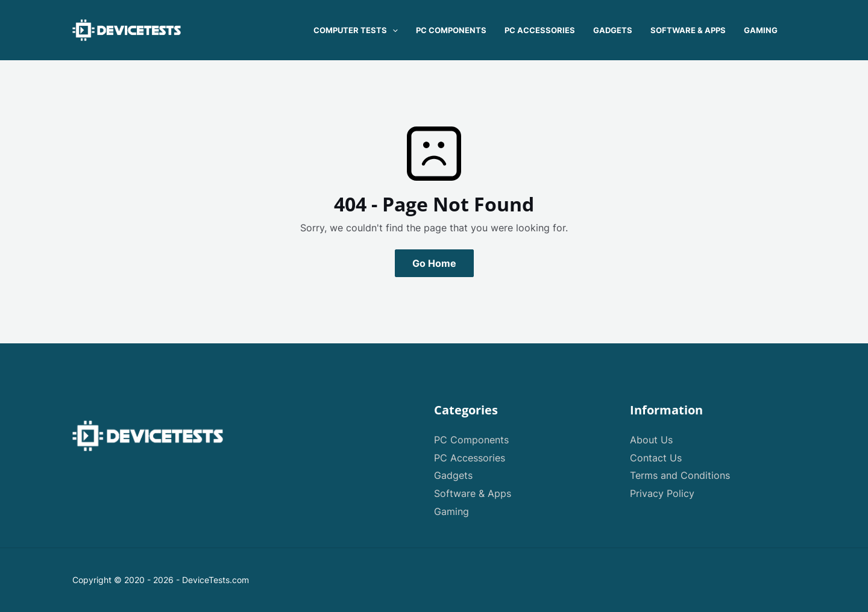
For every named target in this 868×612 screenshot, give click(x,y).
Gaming (451, 511)
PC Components (471, 440)
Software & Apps (473, 493)
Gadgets (453, 475)
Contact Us (656, 458)
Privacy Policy (662, 493)
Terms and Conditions (680, 475)
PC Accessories (470, 458)
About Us (651, 440)
